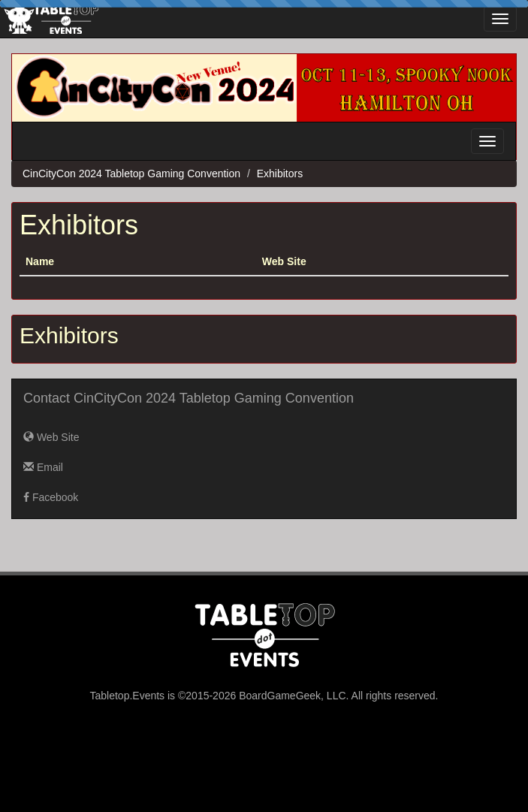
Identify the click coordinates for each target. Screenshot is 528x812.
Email (43, 467)
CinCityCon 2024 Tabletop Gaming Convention (131, 174)
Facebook (51, 497)
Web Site (51, 437)
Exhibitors (280, 174)
